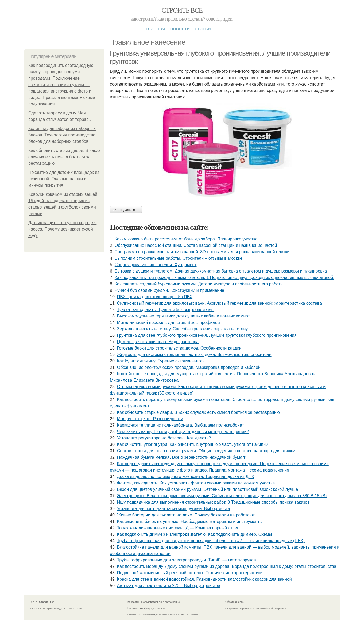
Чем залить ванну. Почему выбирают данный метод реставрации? (183, 432)
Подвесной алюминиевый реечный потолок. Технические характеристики (190, 573)
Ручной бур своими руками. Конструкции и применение (169, 290)
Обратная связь (235, 602)
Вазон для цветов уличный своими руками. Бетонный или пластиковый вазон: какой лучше (208, 489)
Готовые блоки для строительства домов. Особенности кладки (179, 348)
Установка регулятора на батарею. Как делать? (164, 438)
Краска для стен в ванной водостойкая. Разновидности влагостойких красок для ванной (204, 579)
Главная (155, 29)
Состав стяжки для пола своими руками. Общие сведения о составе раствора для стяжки (206, 451)
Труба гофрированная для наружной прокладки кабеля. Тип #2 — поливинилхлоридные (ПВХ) (211, 541)
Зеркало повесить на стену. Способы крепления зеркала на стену (183, 329)
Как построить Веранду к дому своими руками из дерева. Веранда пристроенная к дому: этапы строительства (227, 566)
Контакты (133, 602)
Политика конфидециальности (146, 608)
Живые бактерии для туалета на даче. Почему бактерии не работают (186, 515)
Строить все (182, 10)
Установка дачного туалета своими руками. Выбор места (174, 509)
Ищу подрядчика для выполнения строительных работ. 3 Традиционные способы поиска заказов (213, 502)
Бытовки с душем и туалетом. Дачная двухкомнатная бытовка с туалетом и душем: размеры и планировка (221, 271)
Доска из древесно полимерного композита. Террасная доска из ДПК (186, 477)
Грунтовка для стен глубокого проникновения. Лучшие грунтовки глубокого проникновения (207, 335)
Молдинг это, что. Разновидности (150, 419)
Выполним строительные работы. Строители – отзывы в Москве (179, 258)
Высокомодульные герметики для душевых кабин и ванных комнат (183, 316)
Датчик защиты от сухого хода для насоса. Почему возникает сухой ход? (62, 229)
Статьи (203, 29)
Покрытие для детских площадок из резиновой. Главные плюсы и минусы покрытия (64, 179)
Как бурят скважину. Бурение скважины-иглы (161, 361)
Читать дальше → (126, 210)
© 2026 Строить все (42, 602)
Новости (180, 29)
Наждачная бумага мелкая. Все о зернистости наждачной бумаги (182, 457)
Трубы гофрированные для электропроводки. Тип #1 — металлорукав (187, 560)
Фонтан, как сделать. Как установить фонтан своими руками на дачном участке (196, 483)
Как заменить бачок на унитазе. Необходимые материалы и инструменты (190, 521)
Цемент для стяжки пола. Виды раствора (158, 342)
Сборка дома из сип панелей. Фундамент (156, 265)
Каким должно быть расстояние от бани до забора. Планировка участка (186, 239)
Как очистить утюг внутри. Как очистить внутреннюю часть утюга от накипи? (193, 444)
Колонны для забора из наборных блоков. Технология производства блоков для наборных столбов (62, 135)
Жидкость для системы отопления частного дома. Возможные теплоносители (194, 355)
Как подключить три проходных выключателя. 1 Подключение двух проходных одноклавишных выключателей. (224, 278)
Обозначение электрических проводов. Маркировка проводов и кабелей (189, 367)
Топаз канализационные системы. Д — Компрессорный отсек (178, 528)
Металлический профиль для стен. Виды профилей (169, 322)
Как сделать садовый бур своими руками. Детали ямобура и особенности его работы (199, 284)
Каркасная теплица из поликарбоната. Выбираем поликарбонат (181, 425)
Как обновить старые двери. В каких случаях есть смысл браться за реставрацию (64, 157)
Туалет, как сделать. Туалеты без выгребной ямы (166, 310)
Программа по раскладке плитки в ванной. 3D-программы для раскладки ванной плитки (202, 252)
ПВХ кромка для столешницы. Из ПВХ (155, 297)
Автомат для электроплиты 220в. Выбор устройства (169, 586)
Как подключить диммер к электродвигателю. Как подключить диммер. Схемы (195, 534)
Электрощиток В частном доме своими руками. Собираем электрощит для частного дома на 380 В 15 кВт (222, 496)
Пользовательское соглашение (161, 602)
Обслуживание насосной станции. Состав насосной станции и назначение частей (196, 245)
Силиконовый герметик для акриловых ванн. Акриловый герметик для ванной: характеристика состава (219, 303)
